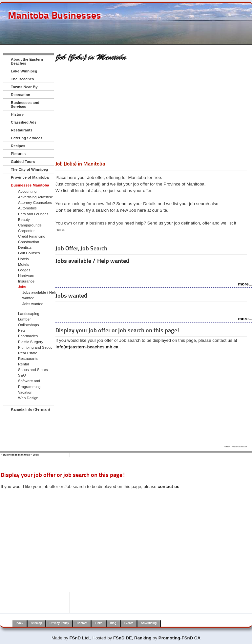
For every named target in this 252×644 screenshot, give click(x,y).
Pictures (18, 154)
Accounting (27, 191)
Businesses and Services (25, 105)
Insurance (26, 281)
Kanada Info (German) (30, 409)
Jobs (22, 287)
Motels (24, 264)
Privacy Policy (59, 623)
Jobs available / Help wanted (40, 295)
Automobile (27, 208)
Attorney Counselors (35, 203)
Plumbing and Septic (35, 347)
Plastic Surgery (31, 342)
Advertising (149, 623)
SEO (22, 375)
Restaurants (22, 130)
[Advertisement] (151, 112)
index (20, 623)
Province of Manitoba (30, 177)
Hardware (26, 276)
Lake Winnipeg (24, 71)
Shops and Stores (33, 370)
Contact (82, 623)
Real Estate (28, 353)
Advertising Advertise (36, 197)
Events (129, 623)
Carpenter (26, 231)
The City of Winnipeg (29, 169)
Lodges (24, 270)
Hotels (23, 259)
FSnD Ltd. (80, 638)
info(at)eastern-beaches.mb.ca (87, 347)
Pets (22, 330)
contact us (168, 487)
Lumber (24, 319)
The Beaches (22, 79)
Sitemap (36, 623)
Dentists (25, 247)
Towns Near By (24, 87)
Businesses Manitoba (30, 185)
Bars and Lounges (33, 214)
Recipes (18, 146)
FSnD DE (123, 638)
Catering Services (27, 138)
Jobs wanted (33, 304)
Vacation (25, 392)
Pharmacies (28, 336)
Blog (113, 623)
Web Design (28, 398)
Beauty (24, 220)
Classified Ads (24, 122)
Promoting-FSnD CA (179, 638)
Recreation (21, 95)
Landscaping (29, 314)
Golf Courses (29, 253)
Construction (29, 242)
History (17, 114)
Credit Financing (32, 236)
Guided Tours (23, 162)
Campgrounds (30, 225)
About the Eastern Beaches (27, 61)
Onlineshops (28, 325)
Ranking (143, 638)
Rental (23, 364)
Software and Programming (29, 384)
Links (99, 623)
